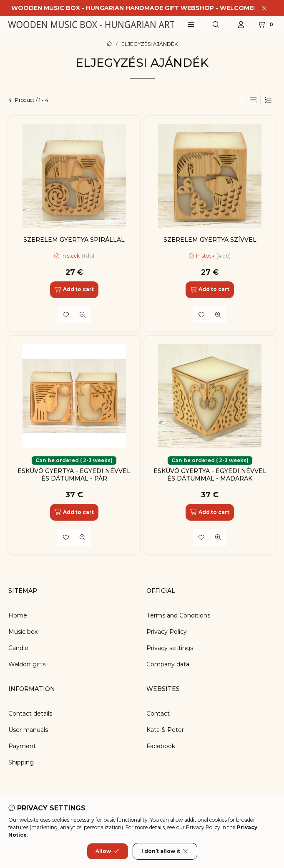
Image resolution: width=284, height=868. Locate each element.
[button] (191, 25)
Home (18, 615)
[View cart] (267, 25)
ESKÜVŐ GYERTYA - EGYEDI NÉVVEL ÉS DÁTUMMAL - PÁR (74, 475)
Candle (18, 648)
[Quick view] (83, 315)
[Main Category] (109, 44)
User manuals (28, 730)
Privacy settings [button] (170, 648)
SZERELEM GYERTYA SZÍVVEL (210, 240)
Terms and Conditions (178, 615)
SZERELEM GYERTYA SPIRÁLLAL (74, 240)
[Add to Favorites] (66, 315)
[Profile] (241, 25)
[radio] (253, 100)
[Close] (264, 8)
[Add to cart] (74, 290)
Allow (107, 851)
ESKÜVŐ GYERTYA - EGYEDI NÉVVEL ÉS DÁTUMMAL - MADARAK (210, 475)
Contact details (30, 714)
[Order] (268, 100)
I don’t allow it (165, 851)
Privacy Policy (167, 632)
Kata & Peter (165, 730)
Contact (158, 714)
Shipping (21, 762)
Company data (168, 664)
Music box (23, 632)
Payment (22, 746)
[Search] (216, 25)
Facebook (161, 746)
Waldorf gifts (27, 664)
